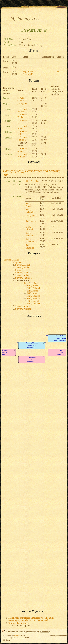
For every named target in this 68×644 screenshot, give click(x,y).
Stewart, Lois (21, 270)
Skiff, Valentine (30, 240)
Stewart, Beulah (22, 116)
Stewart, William (22, 155)
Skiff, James (31, 216)
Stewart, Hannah (22, 127)
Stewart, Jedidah (22, 110)
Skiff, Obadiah (29, 228)
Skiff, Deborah (30, 211)
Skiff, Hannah (29, 234)
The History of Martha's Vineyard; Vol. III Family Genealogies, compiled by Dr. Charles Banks (31, 619)
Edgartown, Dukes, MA (28, 73)
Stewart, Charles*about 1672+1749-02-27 (32, 345)
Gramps (18, 636)
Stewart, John (21, 306)
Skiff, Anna (31, 221)
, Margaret (22, 103)
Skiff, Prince (29, 205)
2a (58, 72)
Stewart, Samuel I (22, 138)
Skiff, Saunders (30, 247)
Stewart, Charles (21, 99)
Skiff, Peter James (33, 181)
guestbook (44, 632)
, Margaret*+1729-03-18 (32, 360)
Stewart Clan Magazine (19, 623)
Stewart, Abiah (22, 133)
